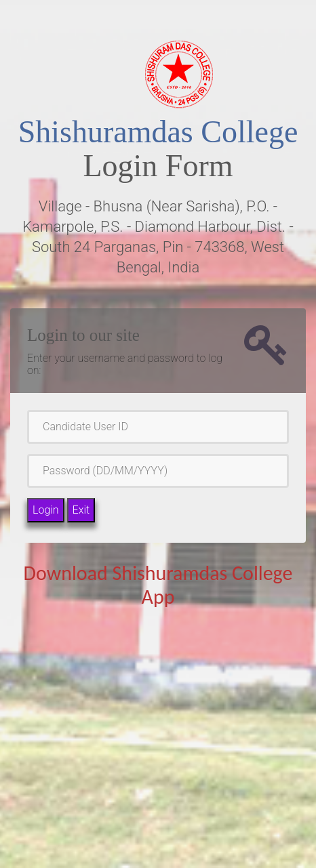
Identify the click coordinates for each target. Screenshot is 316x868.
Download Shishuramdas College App (158, 585)
